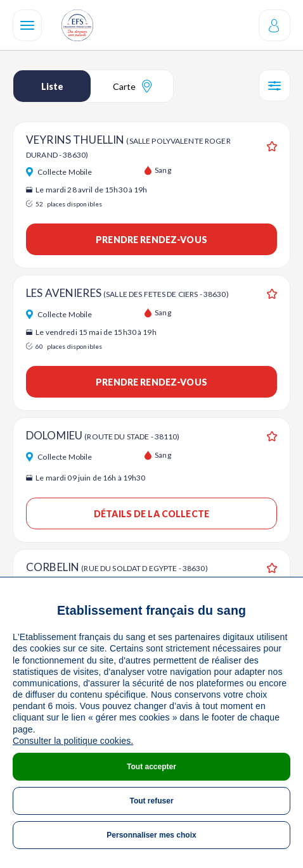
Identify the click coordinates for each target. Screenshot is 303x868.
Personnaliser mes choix (151, 835)
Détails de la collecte (151, 514)
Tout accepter (151, 767)
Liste (52, 86)
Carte (132, 86)
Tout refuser (151, 801)
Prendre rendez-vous (151, 240)
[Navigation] (27, 25)
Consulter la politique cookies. (73, 741)
